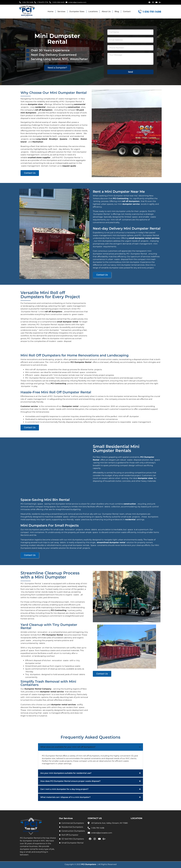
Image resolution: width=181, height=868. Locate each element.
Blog (117, 11)
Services (61, 11)
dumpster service (131, 204)
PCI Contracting (121, 198)
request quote (69, 166)
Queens (64, 139)
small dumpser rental (68, 322)
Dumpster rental (70, 406)
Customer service (29, 406)
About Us (106, 11)
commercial (80, 104)
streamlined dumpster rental (111, 542)
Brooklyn (53, 139)
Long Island (42, 139)
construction (74, 107)
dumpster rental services (64, 705)
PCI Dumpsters (89, 864)
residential (40, 107)
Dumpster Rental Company (38, 689)
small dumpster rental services (144, 238)
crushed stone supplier (39, 158)
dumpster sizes (35, 104)
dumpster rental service (52, 692)
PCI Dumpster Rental (81, 362)
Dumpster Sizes (77, 11)
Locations (93, 11)
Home (50, 11)
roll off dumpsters (44, 110)
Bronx (76, 139)
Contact (127, 11)
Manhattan (38, 142)
